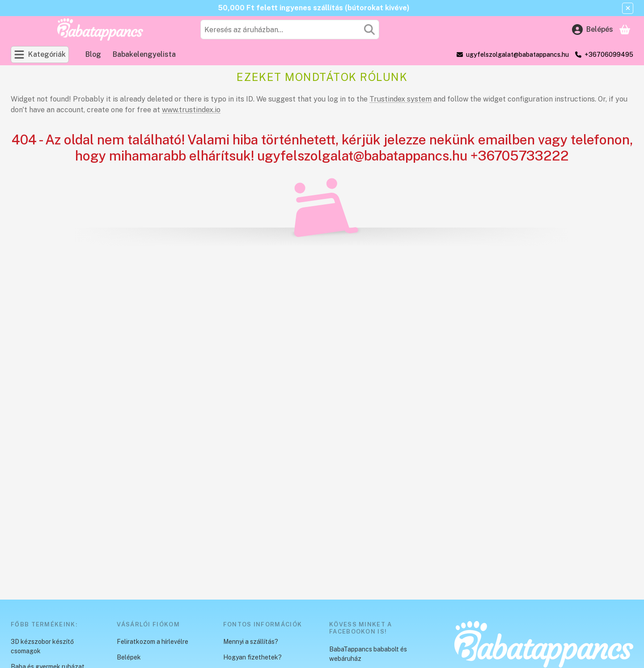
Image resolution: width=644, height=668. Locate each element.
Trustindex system (400, 99)
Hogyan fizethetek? (252, 657)
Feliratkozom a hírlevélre (153, 642)
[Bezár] (628, 8)
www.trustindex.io (191, 110)
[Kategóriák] (40, 55)
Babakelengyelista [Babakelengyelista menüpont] (144, 54)
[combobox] (290, 30)
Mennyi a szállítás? (251, 642)
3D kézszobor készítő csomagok (42, 646)
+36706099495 (609, 55)
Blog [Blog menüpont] (93, 54)
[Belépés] (593, 30)
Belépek (129, 657)
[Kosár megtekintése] (625, 30)
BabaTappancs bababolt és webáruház (368, 654)
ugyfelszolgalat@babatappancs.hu (517, 55)
